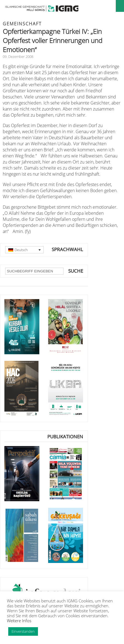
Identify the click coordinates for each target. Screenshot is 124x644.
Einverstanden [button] (23, 631)
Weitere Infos (19, 621)
